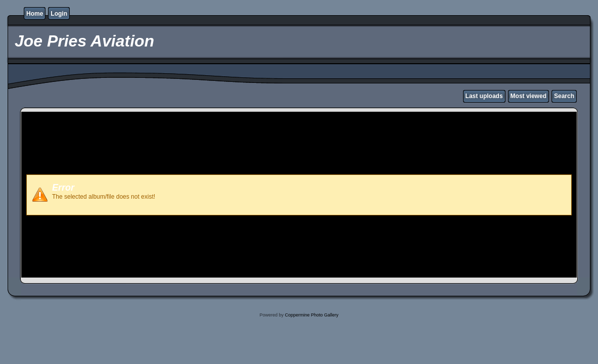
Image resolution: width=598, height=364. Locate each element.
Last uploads (484, 96)
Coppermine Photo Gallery (311, 315)
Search (564, 96)
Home (35, 14)
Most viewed (528, 96)
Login (59, 14)
